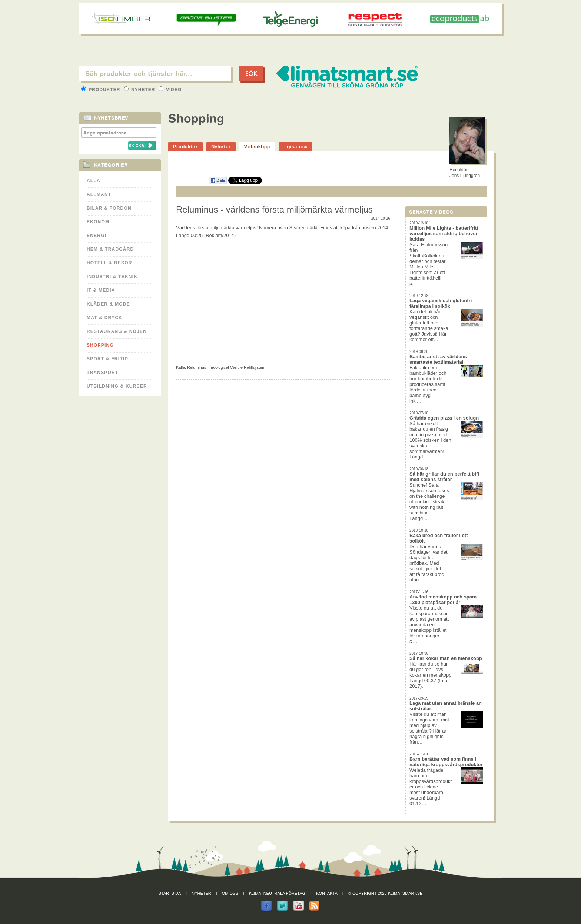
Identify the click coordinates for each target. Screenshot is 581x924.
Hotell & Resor (109, 263)
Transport (102, 373)
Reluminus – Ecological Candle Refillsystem (226, 367)
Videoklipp (257, 146)
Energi (97, 236)
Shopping (100, 345)
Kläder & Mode (108, 304)
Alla (94, 181)
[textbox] (155, 73)
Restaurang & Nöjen (117, 331)
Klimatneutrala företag (277, 893)
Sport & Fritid (107, 359)
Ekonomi (99, 222)
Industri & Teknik (112, 277)
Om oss (230, 893)
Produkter (102, 90)
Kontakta (327, 893)
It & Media (101, 290)
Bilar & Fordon (109, 208)
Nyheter (140, 90)
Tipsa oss (296, 146)
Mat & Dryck (104, 318)
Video (170, 90)
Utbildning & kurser (117, 386)
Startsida (170, 893)
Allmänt (99, 194)
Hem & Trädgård (110, 249)
